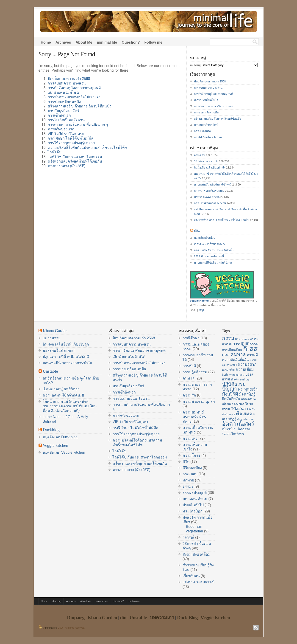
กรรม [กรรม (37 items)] (228, 338)
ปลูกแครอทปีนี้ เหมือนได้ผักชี (66, 357)
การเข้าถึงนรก (59, 115)
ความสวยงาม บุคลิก (199, 401)
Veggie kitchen (55, 445)
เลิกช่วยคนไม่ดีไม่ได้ (64, 92)
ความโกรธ (192, 455)
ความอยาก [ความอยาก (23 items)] (247, 364)
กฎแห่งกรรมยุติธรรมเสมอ (209, 191)
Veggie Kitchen (200, 301)
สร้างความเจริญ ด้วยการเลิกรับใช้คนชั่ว (80, 106)
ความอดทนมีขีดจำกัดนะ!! (63, 395)
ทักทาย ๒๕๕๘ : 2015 (207, 197)
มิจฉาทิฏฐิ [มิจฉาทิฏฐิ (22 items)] (247, 394)
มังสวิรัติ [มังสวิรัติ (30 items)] (230, 394)
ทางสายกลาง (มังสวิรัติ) (67, 166)
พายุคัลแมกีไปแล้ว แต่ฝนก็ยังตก (213, 263)
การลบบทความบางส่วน (67, 83)
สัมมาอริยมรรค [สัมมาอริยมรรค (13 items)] (245, 419)
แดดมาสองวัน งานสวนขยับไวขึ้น (214, 250)
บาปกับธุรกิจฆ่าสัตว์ (63, 111)
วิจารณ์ (188, 537)
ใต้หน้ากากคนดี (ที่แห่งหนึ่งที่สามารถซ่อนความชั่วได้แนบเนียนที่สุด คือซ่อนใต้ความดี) (70, 406)
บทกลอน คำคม (195, 499)
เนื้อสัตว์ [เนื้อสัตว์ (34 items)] (245, 424)
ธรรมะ (188, 486)
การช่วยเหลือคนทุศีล (64, 102)
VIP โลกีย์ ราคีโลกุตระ (66, 134)
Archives (63, 42)
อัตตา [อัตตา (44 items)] (229, 424)
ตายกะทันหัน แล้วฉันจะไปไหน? (213, 185)
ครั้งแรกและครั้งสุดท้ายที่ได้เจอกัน (75, 161)
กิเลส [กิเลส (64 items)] (250, 349)
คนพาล (189, 378)
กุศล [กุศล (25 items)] (226, 355)
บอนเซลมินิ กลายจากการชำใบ (67, 363)
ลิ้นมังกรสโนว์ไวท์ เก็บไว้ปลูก (66, 344)
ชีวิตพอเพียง (192, 468)
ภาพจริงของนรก (61, 129)
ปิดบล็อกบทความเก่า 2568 (69, 79)
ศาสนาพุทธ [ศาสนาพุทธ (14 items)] (229, 414)
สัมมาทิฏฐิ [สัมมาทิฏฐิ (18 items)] (229, 419)
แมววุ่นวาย (51, 338)
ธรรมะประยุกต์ (195, 493)
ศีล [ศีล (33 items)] (239, 414)
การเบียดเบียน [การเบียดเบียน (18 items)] (232, 350)
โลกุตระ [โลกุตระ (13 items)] (226, 434)
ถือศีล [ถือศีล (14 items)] (225, 375)
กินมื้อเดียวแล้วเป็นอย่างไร (210, 168)
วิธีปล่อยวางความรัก (206, 161)
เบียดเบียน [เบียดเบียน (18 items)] (229, 429)
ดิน (197, 231)
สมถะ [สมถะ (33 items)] (249, 414)
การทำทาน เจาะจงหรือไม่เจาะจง (74, 97)
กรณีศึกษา (191, 338)
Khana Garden (55, 331)
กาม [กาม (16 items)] (238, 339)
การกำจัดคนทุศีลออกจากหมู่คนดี (74, 88)
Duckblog (51, 430)
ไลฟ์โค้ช (55, 152)
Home (46, 42)
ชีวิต (186, 462)
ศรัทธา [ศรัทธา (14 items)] (251, 409)
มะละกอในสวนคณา (59, 350)
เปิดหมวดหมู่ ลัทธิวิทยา (61, 389)
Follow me (153, 42)
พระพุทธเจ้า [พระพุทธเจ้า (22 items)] (248, 389)
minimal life (107, 42)
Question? (131, 42)
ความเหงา (191, 438)
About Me (84, 42)
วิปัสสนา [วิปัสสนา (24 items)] (238, 409)
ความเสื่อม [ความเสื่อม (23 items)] (245, 369)
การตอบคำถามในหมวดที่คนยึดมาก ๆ (78, 125)
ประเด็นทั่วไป (193, 505)
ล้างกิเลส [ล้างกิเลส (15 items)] (239, 404)
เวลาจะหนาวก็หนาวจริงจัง (210, 244)
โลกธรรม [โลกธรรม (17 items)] (244, 429)
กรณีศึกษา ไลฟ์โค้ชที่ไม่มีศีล (71, 138)
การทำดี (189, 366)
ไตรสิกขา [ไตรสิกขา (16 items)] (238, 434)
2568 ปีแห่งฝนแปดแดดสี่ (209, 256)
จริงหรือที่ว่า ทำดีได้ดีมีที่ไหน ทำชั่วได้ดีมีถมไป (222, 220)
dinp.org (57, 601)
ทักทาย (188, 480)
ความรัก (189, 395)
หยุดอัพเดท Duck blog (60, 437)
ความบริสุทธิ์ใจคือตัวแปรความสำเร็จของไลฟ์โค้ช (87, 148)
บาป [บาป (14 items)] (242, 380)
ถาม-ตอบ (200, 155)
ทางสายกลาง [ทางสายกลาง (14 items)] (237, 375)
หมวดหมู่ (195, 65)
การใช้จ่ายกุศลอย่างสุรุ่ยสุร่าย (71, 143)
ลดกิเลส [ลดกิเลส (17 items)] (246, 399)
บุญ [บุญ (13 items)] (247, 380)
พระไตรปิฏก (193, 511)
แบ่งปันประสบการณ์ (199, 582)
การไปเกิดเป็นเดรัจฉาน (66, 120)
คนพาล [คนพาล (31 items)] (238, 354)
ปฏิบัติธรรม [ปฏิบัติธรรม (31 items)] (234, 384)
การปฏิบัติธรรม (195, 372)
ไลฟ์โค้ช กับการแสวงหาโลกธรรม (75, 157)
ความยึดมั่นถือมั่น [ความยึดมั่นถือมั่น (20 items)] (235, 359)
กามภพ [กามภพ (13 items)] (245, 339)
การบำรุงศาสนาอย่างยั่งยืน (210, 203)
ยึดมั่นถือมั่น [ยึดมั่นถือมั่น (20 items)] (231, 399)
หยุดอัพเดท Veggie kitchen (64, 452)
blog (201, 310)
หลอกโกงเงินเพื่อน (205, 238)
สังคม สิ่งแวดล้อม (197, 554)
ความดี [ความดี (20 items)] (252, 355)
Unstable (50, 371)
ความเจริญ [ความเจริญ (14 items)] (228, 370)
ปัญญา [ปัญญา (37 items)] (229, 389)
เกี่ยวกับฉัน (191, 576)
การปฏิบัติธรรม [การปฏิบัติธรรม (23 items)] (246, 344)
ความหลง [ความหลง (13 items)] (232, 365)
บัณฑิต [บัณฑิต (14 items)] (235, 380)
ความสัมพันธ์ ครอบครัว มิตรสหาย (194, 417)
